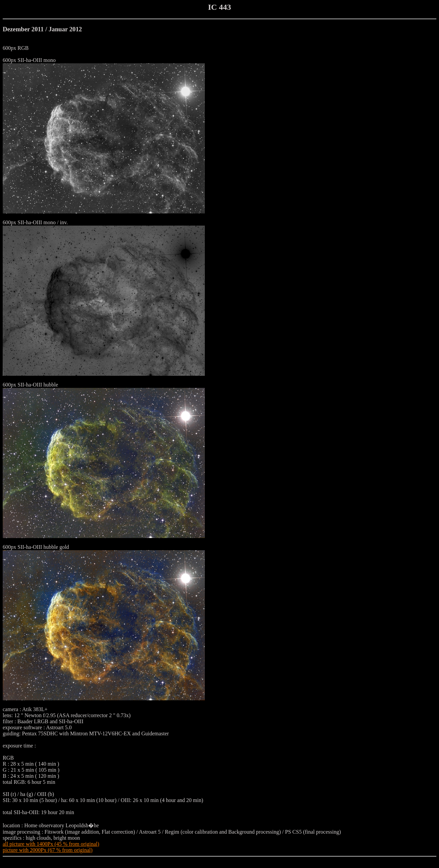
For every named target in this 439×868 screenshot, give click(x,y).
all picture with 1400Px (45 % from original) (51, 844)
